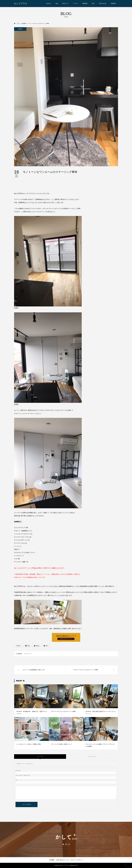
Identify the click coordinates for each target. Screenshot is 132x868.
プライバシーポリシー (77, 860)
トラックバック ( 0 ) (92, 756)
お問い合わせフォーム (62, 860)
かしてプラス (21, 4)
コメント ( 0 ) (40, 756)
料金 (57, 3)
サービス (76, 3)
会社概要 (52, 860)
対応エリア (66, 3)
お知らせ (49, 3)
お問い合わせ (103, 3)
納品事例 (85, 3)
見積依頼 (113, 3)
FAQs (93, 3)
